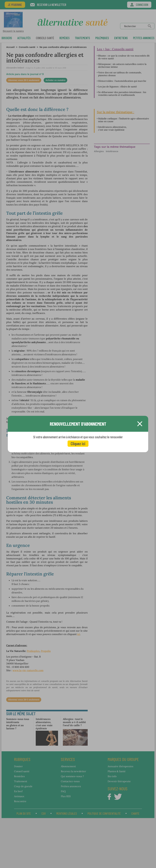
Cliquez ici (78, 444)
